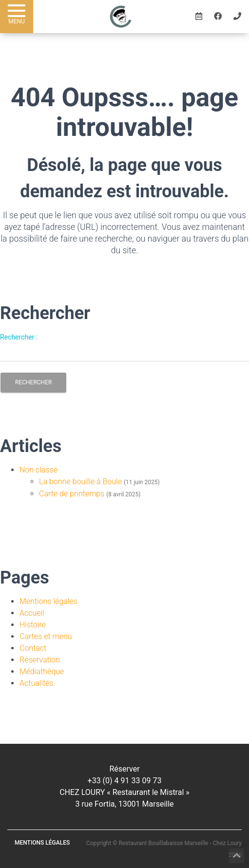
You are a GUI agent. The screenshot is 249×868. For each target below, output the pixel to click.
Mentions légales (48, 601)
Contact (33, 648)
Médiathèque (42, 671)
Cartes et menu (46, 636)
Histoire (33, 625)
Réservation (40, 660)
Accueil (32, 613)
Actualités (36, 683)
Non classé (38, 470)
